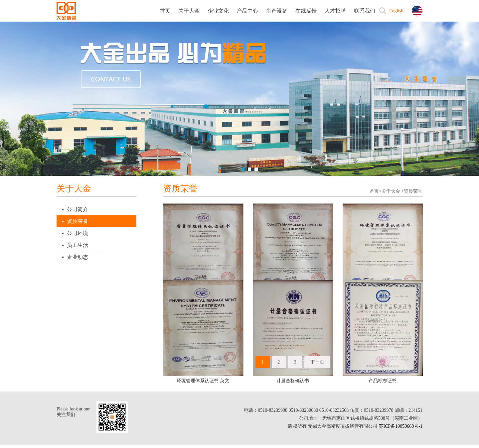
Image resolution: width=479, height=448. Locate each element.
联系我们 (365, 11)
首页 (165, 11)
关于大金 (189, 11)
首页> (376, 191)
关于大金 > (393, 191)
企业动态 (78, 257)
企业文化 (218, 11)
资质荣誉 (78, 221)
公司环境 (78, 233)
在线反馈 (306, 11)
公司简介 (78, 209)
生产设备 (277, 11)
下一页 (317, 362)
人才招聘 (335, 11)
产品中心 (247, 11)
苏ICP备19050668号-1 (401, 426)
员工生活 (78, 245)
